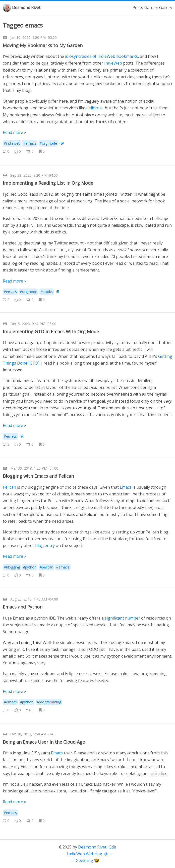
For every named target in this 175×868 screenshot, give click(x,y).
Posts (138, 8)
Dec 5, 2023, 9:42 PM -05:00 (33, 324)
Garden (151, 8)
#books (47, 292)
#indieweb (12, 143)
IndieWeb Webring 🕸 (88, 854)
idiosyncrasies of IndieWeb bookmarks (101, 56)
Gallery (166, 8)
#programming (49, 702)
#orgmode (48, 143)
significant (114, 618)
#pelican (46, 567)
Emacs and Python (23, 607)
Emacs (126, 487)
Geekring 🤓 (88, 860)
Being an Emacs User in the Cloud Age (44, 742)
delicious (95, 108)
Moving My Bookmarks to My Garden (43, 45)
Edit (113, 847)
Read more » (14, 132)
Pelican (9, 487)
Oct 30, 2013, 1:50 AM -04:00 (34, 734)
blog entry (45, 545)
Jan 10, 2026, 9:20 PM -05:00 (34, 37)
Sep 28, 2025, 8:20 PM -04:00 (34, 175)
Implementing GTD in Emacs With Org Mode (51, 332)
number (133, 618)
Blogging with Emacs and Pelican (38, 476)
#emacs (30, 143)
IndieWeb (113, 63)
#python (30, 567)
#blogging (12, 567)
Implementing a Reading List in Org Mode (48, 183)
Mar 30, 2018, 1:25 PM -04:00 (34, 468)
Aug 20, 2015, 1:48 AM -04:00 (34, 599)
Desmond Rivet (26, 8)
